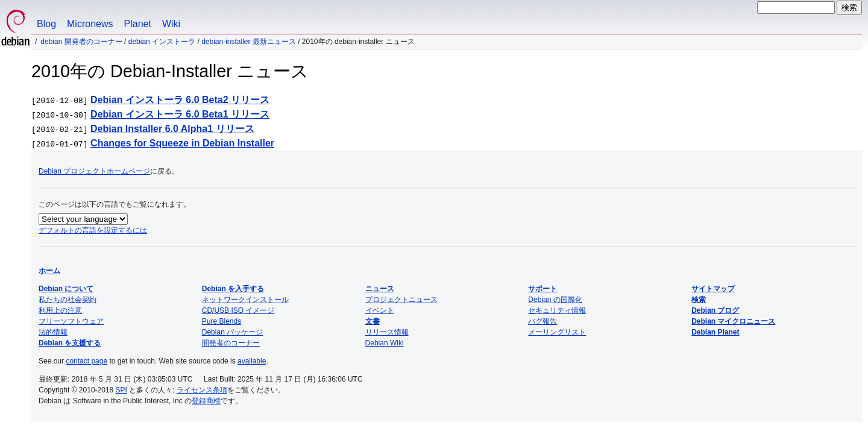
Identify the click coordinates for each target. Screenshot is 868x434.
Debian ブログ (715, 310)
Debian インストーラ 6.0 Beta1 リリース (180, 114)
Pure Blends (222, 321)
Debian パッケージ (232, 332)
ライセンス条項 (202, 390)
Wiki (171, 24)
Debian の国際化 (555, 300)
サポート (542, 289)
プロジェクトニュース (401, 300)
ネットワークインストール (245, 300)
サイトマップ (713, 289)
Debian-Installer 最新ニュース (249, 42)
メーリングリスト (557, 332)
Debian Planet (715, 332)
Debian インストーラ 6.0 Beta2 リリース (180, 100)
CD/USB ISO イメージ (238, 310)
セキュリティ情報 (557, 310)
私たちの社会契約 (68, 300)
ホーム (49, 271)
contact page (86, 361)
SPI (121, 390)
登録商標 (206, 401)
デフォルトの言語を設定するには (93, 230)
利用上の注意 (60, 310)
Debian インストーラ (162, 42)
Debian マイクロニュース (733, 321)
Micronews (90, 24)
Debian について (66, 289)
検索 (699, 300)
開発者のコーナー (231, 343)
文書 (373, 321)
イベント (380, 310)
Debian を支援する (70, 343)
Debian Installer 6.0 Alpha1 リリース (172, 129)
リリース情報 (387, 332)
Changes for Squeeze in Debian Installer (182, 143)
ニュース (380, 289)
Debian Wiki (385, 343)
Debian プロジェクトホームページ (94, 171)
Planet (138, 24)
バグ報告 (542, 321)
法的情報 (53, 332)
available (252, 361)
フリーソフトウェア (71, 321)
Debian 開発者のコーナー (81, 42)
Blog (46, 24)
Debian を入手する (233, 289)
